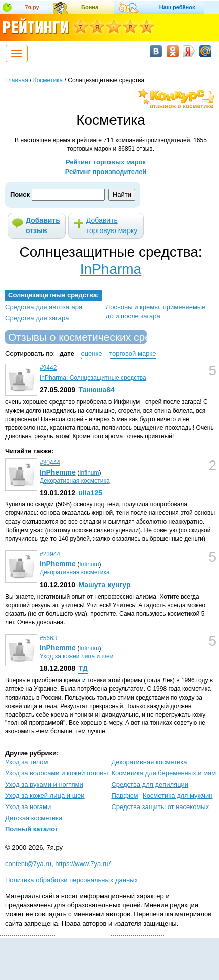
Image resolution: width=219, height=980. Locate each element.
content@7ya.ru (28, 864)
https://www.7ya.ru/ (83, 864)
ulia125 (90, 493)
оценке (92, 353)
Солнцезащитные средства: (53, 295)
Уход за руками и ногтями (44, 785)
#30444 (50, 463)
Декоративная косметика (75, 481)
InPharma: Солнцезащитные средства (93, 378)
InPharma (111, 269)
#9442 (48, 368)
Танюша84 (96, 390)
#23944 (50, 554)
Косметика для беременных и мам (163, 773)
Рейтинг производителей (106, 172)
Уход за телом (26, 762)
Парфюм (124, 796)
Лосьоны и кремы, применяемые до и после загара (156, 311)
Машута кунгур (104, 585)
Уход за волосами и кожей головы (57, 773)
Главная (17, 80)
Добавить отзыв (43, 225)
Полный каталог (32, 829)
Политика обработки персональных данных (71, 880)
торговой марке (132, 353)
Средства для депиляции (150, 785)
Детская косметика (34, 818)
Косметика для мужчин (178, 796)
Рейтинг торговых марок (106, 162)
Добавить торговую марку (112, 225)
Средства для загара (37, 318)
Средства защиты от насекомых (160, 807)
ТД (83, 668)
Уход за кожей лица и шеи (77, 656)
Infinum (89, 473)
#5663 (48, 638)
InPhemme (58, 472)
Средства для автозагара (44, 307)
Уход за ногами (28, 807)
